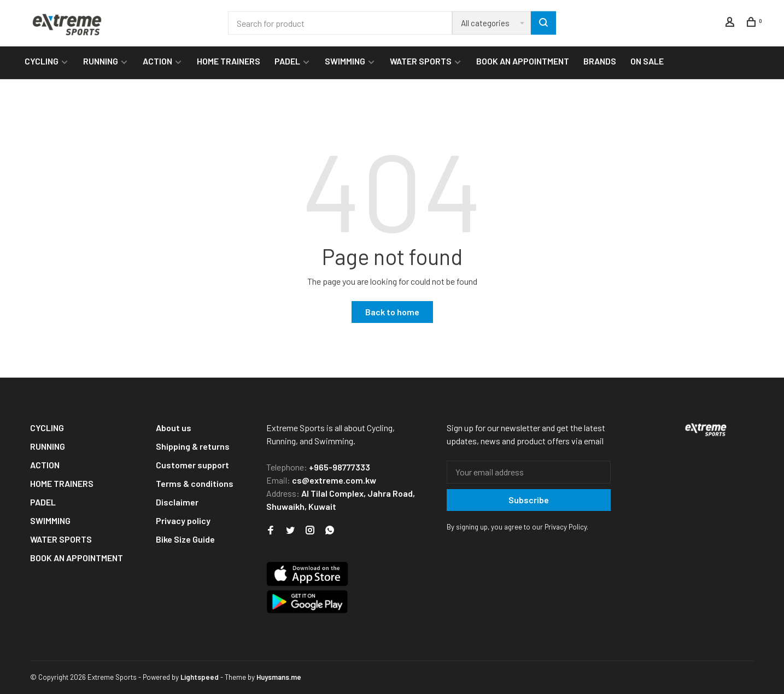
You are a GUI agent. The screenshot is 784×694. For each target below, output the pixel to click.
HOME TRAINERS (229, 61)
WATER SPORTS (421, 61)
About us (174, 428)
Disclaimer (177, 502)
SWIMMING (345, 61)
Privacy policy (183, 520)
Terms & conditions (195, 483)
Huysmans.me (279, 677)
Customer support (192, 465)
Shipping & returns (193, 446)
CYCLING (42, 61)
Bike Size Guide (185, 539)
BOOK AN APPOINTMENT (523, 61)
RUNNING (101, 61)
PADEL (287, 61)
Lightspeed (200, 677)
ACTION (157, 61)
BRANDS (600, 61)
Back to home (392, 312)
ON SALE (647, 61)
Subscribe (529, 500)
